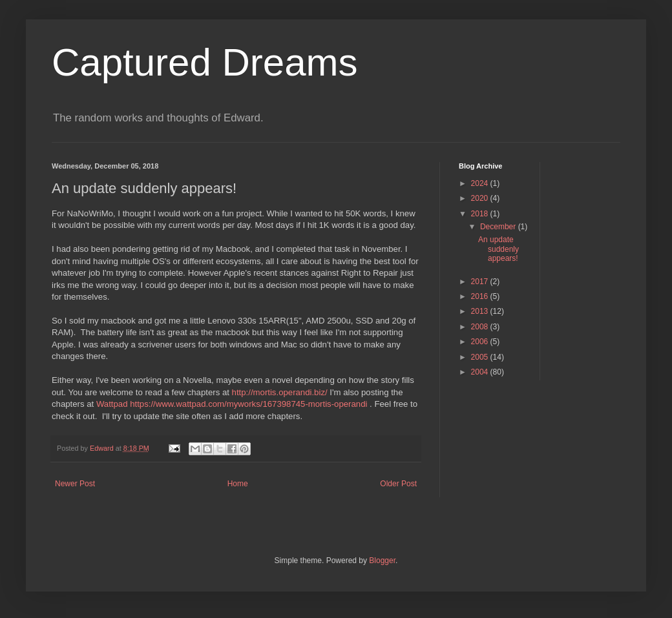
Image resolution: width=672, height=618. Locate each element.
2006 (481, 342)
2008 (481, 327)
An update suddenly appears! (499, 249)
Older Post (398, 484)
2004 (481, 372)
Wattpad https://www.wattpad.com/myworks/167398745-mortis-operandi (233, 404)
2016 (481, 296)
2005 (481, 357)
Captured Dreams (205, 62)
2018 (481, 214)
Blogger (382, 561)
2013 (481, 311)
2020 (481, 198)
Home (238, 484)
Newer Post (75, 484)
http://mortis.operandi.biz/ (280, 392)
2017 (481, 282)
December (499, 227)
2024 (481, 183)
